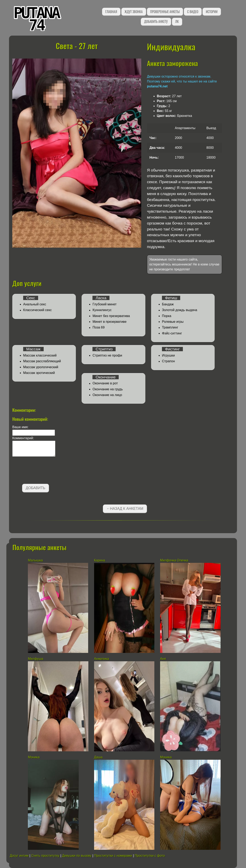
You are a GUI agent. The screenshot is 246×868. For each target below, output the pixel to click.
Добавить (36, 488)
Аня (163, 659)
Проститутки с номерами (113, 856)
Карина (100, 560)
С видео (193, 12)
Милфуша (35, 659)
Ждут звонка (134, 12)
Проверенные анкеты (165, 12)
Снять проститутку (45, 856)
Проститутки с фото (150, 856)
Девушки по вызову (77, 856)
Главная (111, 12)
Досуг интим (19, 856)
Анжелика (102, 659)
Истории (212, 12)
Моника (34, 757)
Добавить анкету (156, 21)
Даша (98, 757)
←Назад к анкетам (125, 509)
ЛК (177, 21)
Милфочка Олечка (174, 560)
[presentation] (43, 471)
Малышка (35, 560)
